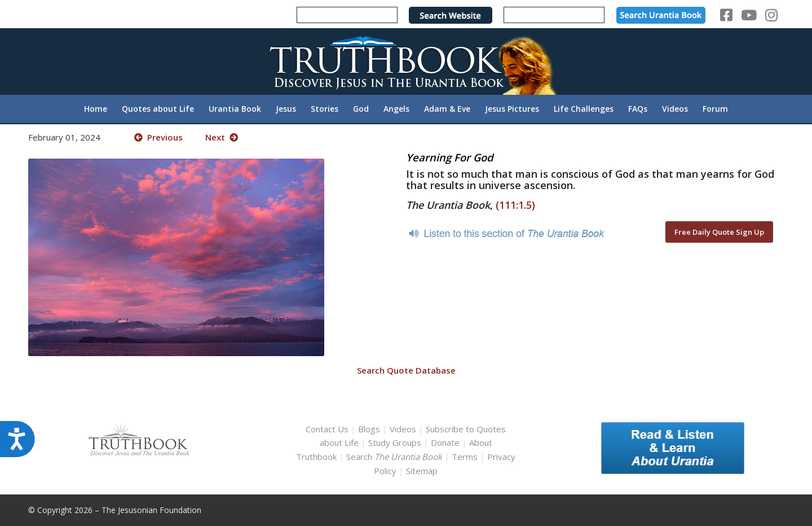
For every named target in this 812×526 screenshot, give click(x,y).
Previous (158, 137)
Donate (445, 442)
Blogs (369, 429)
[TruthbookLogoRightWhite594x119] (406, 61)
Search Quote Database (406, 370)
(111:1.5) (515, 205)
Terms (465, 457)
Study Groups (396, 442)
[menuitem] (96, 109)
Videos (403, 429)
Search (395, 457)
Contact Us (327, 429)
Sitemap (422, 471)
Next (222, 137)
